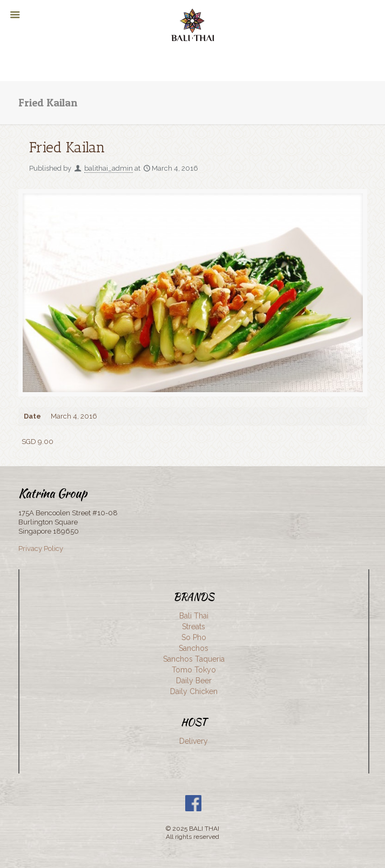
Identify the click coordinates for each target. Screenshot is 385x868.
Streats (194, 627)
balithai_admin (109, 168)
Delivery (194, 741)
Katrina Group (53, 493)
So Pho (194, 637)
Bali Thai (194, 616)
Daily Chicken (194, 691)
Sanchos (194, 648)
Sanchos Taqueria (194, 659)
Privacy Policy (41, 549)
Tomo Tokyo (194, 670)
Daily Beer (194, 681)
